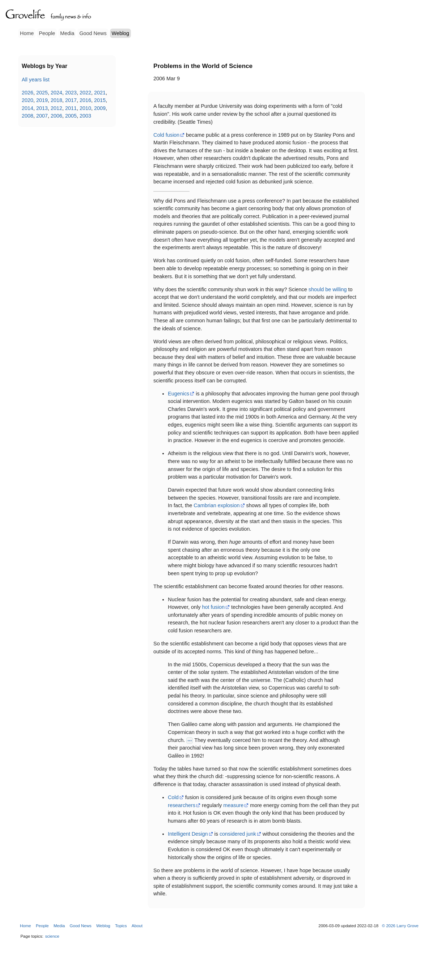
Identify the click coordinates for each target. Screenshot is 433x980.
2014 (27, 108)
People (47, 33)
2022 (85, 93)
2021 (100, 93)
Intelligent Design (188, 834)
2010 (85, 108)
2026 (27, 93)
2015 (100, 100)
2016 (85, 100)
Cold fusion (166, 135)
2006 (56, 116)
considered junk (238, 834)
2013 (42, 108)
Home (27, 33)
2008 (27, 116)
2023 (71, 93)
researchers (182, 805)
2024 (56, 93)
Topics (121, 926)
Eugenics (179, 394)
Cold (173, 797)
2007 (42, 116)
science (52, 936)
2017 (71, 100)
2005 (71, 116)
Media (67, 33)
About (137, 926)
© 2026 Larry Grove (400, 926)
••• (190, 741)
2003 (85, 116)
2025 (42, 93)
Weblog (121, 33)
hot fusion (213, 607)
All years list (36, 80)
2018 (56, 100)
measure (233, 805)
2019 (42, 100)
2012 (56, 108)
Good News (93, 33)
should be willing (328, 289)
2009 (100, 108)
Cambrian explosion (216, 505)
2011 (71, 108)
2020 (27, 100)
